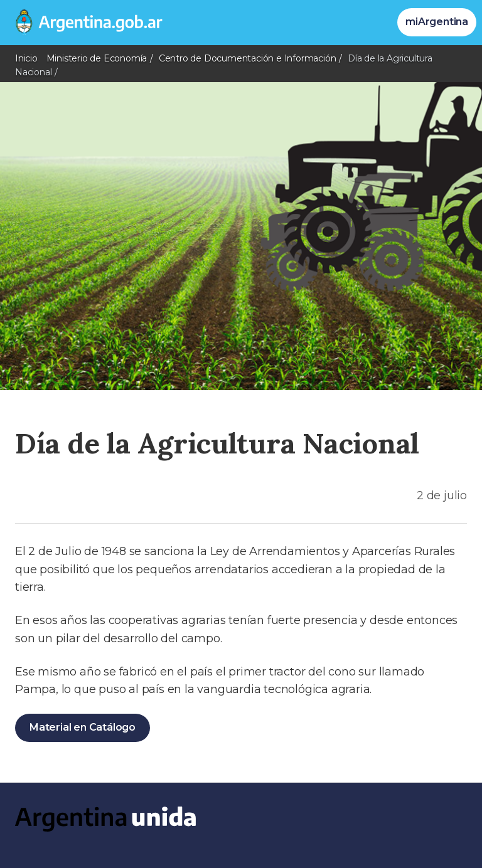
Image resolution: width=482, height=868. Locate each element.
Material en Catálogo (83, 727)
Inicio (26, 58)
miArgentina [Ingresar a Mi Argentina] (437, 22)
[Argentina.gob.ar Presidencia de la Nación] (84, 23)
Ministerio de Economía (97, 58)
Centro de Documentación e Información (248, 58)
